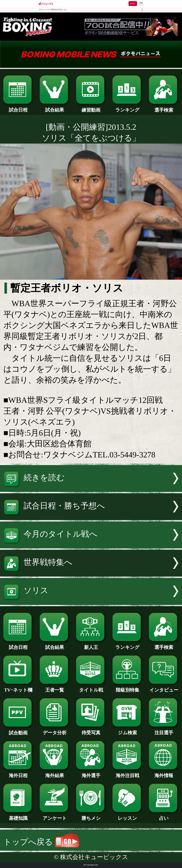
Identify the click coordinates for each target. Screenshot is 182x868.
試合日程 (18, 108)
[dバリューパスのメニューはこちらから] (141, 4)
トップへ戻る (41, 842)
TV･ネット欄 (18, 688)
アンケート (55, 816)
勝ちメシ (91, 816)
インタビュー (164, 688)
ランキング (127, 108)
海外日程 (18, 773)
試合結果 (55, 108)
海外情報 (164, 773)
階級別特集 (127, 688)
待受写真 (91, 730)
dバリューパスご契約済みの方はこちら (53, 10)
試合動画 (18, 730)
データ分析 (55, 730)
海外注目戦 (127, 773)
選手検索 (164, 108)
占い (164, 816)
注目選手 (164, 730)
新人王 (91, 645)
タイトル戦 (91, 688)
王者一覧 (55, 688)
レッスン (127, 816)
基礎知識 (18, 816)
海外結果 (55, 773)
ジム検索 (127, 730)
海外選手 (91, 773)
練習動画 (91, 108)
